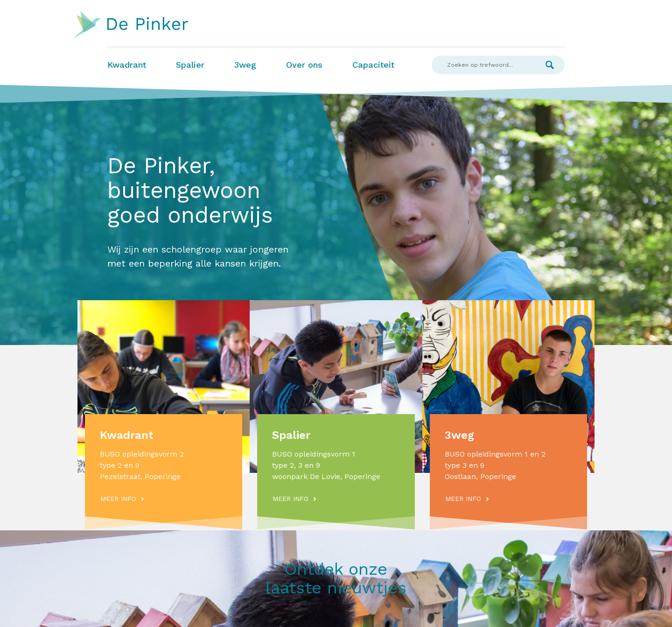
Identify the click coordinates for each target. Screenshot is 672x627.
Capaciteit (373, 65)
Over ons (304, 65)
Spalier (190, 65)
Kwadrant (127, 65)
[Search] (483, 65)
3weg (245, 65)
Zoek (550, 65)
